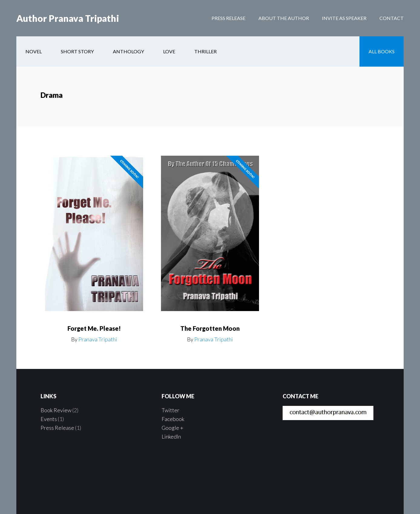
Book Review (56, 410)
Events (49, 419)
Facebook (173, 419)
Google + (172, 428)
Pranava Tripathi (98, 339)
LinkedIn (171, 436)
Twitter (171, 410)
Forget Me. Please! (94, 328)
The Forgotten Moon (210, 328)
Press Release (57, 428)
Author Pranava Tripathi (68, 18)
